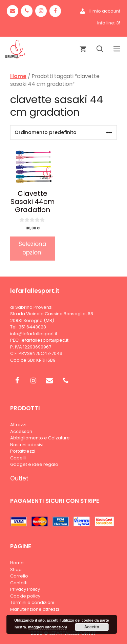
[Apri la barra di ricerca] (100, 49)
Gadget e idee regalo (34, 464)
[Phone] (27, 11)
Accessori (21, 431)
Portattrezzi (23, 451)
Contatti (19, 583)
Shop (16, 570)
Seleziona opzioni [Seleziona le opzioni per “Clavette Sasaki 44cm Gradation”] (33, 248)
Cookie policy (25, 596)
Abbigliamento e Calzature (40, 438)
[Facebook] (55, 11)
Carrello (19, 576)
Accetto (92, 627)
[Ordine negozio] (63, 132)
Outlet (19, 478)
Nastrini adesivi (27, 445)
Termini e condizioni (32, 602)
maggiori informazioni (48, 627)
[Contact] (13, 11)
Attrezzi (18, 425)
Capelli (18, 458)
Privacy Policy (25, 589)
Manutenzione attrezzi (35, 609)
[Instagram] (41, 11)
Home (18, 76)
